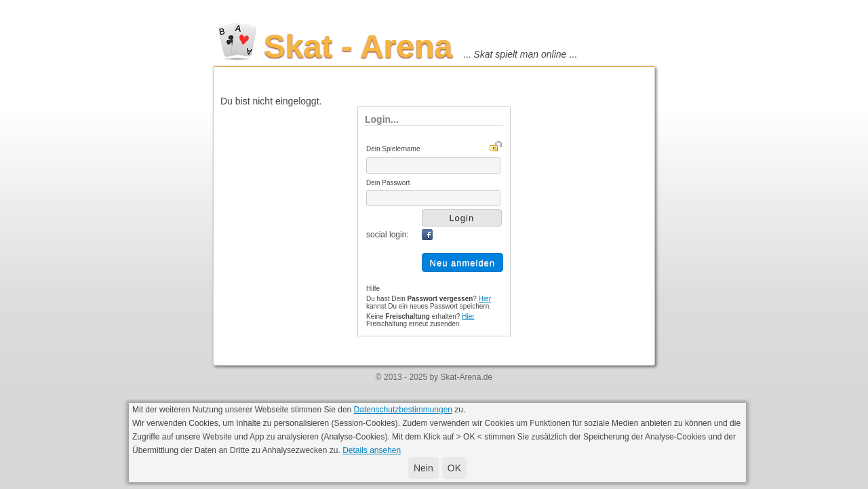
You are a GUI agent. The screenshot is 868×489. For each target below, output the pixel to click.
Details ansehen (372, 450)
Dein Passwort (388, 183)
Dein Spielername (393, 149)
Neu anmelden (463, 263)
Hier (485, 299)
